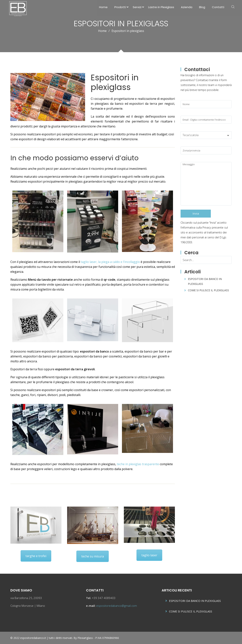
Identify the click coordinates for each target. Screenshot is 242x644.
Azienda (187, 7)
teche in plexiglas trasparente (138, 464)
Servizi (137, 7)
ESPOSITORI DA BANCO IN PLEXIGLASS (195, 601)
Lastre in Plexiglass (161, 7)
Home (103, 7)
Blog (202, 7)
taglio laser (149, 555)
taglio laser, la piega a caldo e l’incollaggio (110, 262)
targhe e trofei (36, 556)
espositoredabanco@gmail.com (117, 606)
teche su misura (93, 556)
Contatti (218, 7)
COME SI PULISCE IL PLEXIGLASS (208, 290)
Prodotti (120, 7)
